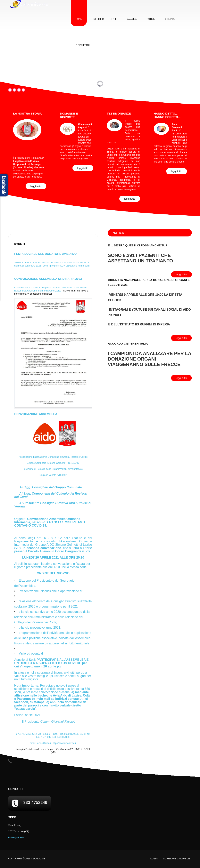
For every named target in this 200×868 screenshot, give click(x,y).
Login (154, 859)
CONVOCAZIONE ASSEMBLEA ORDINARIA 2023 (48, 279)
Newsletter (83, 45)
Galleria (132, 19)
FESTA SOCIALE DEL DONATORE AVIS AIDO (45, 254)
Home (79, 19)
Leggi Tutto (36, 186)
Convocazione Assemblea (36, 414)
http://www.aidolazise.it (65, 743)
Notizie (151, 19)
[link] (55, 291)
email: (41, 743)
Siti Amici (170, 19)
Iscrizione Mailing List (177, 859)
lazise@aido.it (44, 743)
